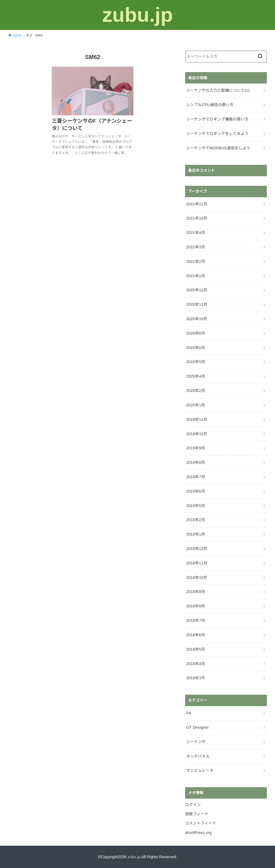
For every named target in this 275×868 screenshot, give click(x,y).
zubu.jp (137, 15)
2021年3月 (196, 247)
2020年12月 (197, 290)
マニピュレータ (200, 770)
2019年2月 (196, 520)
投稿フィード (197, 814)
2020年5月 (196, 362)
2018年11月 (197, 563)
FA (189, 713)
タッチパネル (198, 756)
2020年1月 (196, 405)
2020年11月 (197, 304)
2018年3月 (196, 678)
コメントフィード (201, 823)
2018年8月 (196, 606)
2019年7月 (196, 477)
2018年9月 (196, 592)
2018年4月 (196, 664)
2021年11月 (197, 204)
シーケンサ (196, 742)
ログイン (193, 805)
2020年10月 (197, 319)
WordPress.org (198, 833)
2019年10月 (197, 434)
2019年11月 (197, 419)
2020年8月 (196, 333)
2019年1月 (196, 534)
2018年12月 (197, 549)
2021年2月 (196, 261)
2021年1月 (196, 276)
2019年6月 (196, 491)
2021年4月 (196, 233)
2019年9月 (196, 448)
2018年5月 (196, 649)
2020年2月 (196, 391)
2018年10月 (197, 577)
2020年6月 (196, 348)
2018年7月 (196, 620)
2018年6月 (196, 635)
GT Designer (198, 727)
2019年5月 (196, 506)
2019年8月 (196, 462)
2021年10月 (197, 218)
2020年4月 (196, 376)
